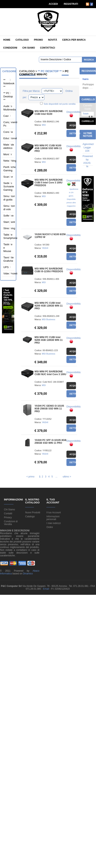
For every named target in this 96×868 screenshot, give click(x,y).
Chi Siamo (9, 510)
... (56, 477)
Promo (38, 40)
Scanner (8, 177)
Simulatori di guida (8, 198)
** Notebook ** (8, 83)
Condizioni (10, 48)
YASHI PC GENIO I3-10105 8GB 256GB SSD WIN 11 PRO (49, 409)
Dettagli (73, 133)
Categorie (9, 71)
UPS (6, 267)
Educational (8, 138)
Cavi (6, 116)
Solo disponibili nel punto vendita (60, 104)
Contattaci (48, 48)
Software (8, 216)
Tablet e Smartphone (8, 236)
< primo (30, 477)
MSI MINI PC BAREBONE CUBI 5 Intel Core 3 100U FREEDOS (49, 183)
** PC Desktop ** (8, 96)
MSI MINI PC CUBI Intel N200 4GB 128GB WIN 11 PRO (48, 306)
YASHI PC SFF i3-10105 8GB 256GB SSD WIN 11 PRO (50, 442)
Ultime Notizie (88, 135)
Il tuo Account (54, 513)
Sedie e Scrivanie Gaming (8, 186)
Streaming (8, 228)
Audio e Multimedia (8, 108)
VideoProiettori (8, 274)
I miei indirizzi (54, 523)
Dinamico (28, 574)
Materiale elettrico (8, 146)
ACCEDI (53, 4)
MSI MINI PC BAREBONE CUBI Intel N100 (49, 113)
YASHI (45, 248)
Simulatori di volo (8, 208)
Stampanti (8, 222)
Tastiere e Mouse (8, 248)
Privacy (8, 517)
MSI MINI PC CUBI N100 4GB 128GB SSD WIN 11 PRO (48, 148)
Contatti (8, 514)
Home (7, 40)
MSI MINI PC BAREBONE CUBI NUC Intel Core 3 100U (50, 373)
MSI (44, 125)
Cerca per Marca (74, 40)
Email (46, 589)
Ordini (50, 527)
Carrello (88, 121)
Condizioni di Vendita (11, 523)
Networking (8, 161)
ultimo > (67, 477)
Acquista (73, 125)
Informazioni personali (53, 518)
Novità (52, 40)
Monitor (8, 154)
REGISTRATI (71, 4)
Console (8, 132)
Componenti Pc (8, 124)
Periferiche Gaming (8, 169)
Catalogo (22, 40)
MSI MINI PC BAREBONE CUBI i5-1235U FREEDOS (49, 270)
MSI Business (48, 319)
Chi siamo (29, 48)
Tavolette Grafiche (8, 259)
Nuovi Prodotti (33, 513)
